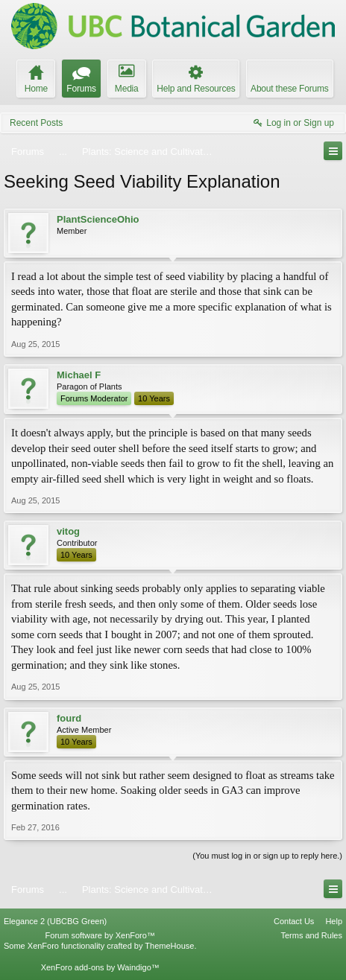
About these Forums (289, 89)
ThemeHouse (169, 946)
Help (334, 921)
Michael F (79, 375)
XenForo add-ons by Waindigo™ (100, 967)
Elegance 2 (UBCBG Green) (55, 921)
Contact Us (294, 921)
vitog (68, 531)
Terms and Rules (311, 935)
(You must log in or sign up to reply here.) (267, 856)
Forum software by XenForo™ (100, 935)
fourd (69, 718)
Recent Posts (36, 123)
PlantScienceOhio (98, 219)
